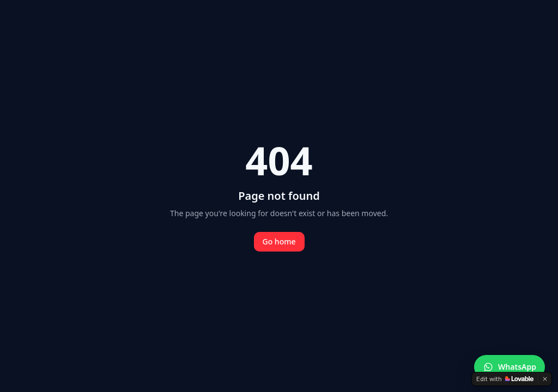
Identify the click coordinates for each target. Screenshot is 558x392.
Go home (279, 241)
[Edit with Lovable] (505, 379)
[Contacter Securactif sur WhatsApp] (510, 367)
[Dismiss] (545, 379)
